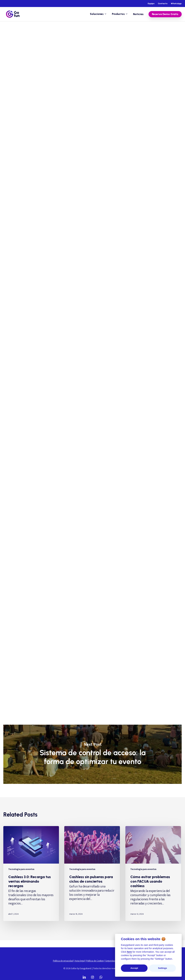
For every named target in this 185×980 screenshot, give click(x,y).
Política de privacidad (63, 961)
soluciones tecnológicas (104, 541)
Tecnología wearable (81, 35)
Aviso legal (80, 961)
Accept (134, 968)
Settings (163, 968)
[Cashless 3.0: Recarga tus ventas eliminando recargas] (31, 873)
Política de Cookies (95, 961)
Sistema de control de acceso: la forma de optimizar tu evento (92, 754)
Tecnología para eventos (50, 35)
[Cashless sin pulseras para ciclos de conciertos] (92, 873)
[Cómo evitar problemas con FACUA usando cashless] (153, 873)
